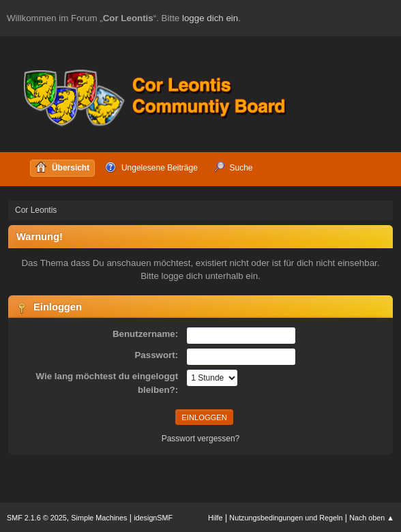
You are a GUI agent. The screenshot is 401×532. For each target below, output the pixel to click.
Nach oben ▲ (372, 518)
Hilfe (216, 518)
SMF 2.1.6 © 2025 (37, 518)
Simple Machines (99, 518)
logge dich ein (210, 18)
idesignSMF (153, 518)
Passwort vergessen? (201, 439)
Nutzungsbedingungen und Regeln (286, 518)
